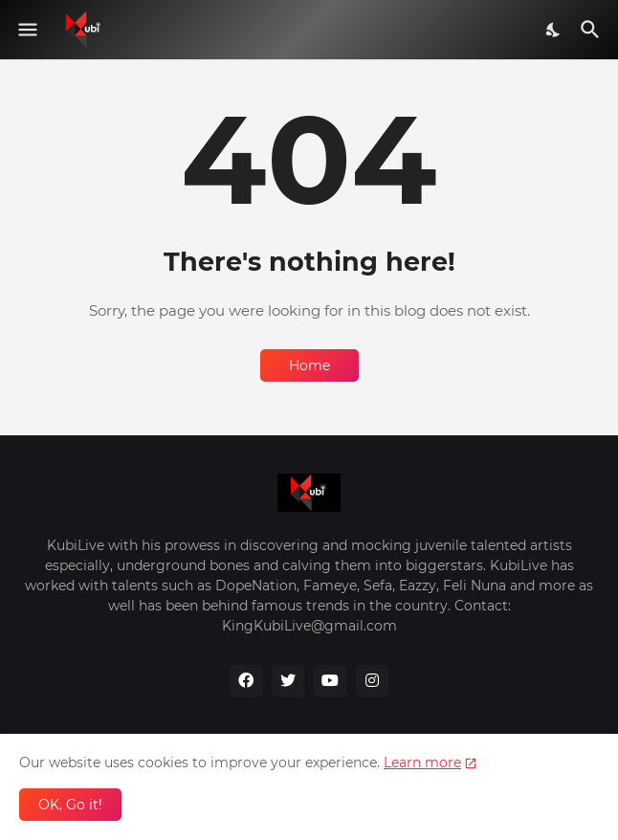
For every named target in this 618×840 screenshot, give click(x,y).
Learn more (422, 763)
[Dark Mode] (554, 30)
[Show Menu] (26, 30)
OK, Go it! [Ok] (70, 805)
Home (309, 365)
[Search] (593, 30)
